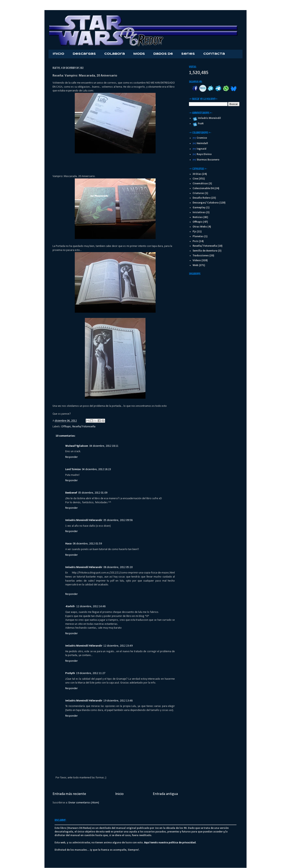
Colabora (115, 54)
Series (188, 54)
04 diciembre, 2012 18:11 (104, 446)
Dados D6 (163, 54)
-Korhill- (70, 606)
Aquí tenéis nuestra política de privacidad (170, 843)
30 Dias (197, 174)
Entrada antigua (165, 794)
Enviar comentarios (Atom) (84, 803)
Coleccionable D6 (203, 188)
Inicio (59, 54)
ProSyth (70, 673)
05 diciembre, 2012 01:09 (93, 493)
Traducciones (201, 256)
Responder (72, 457)
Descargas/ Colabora (206, 203)
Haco (68, 544)
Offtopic (66, 427)
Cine (195, 179)
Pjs (194, 232)
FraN (200, 124)
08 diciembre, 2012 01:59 (87, 544)
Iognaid (201, 149)
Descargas (84, 54)
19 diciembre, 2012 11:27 (91, 673)
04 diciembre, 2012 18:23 (96, 469)
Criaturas (198, 193)
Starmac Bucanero (208, 160)
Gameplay (199, 208)
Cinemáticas (200, 184)
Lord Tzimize (73, 469)
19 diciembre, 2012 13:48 (118, 701)
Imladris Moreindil (209, 118)
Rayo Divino (204, 154)
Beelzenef (71, 493)
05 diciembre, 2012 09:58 (118, 520)
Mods (139, 54)
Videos (197, 261)
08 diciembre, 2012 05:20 (118, 567)
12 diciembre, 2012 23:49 (118, 646)
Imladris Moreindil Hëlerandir (84, 520)
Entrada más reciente (69, 794)
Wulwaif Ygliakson (77, 446)
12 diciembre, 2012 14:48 (91, 606)
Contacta (214, 54)
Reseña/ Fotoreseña (84, 427)
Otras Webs (200, 227)
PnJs (195, 241)
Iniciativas (199, 212)
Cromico (202, 138)
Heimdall (202, 143)
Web (195, 265)
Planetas (198, 236)
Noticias (198, 217)
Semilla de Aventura (205, 251)
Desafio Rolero (202, 198)
